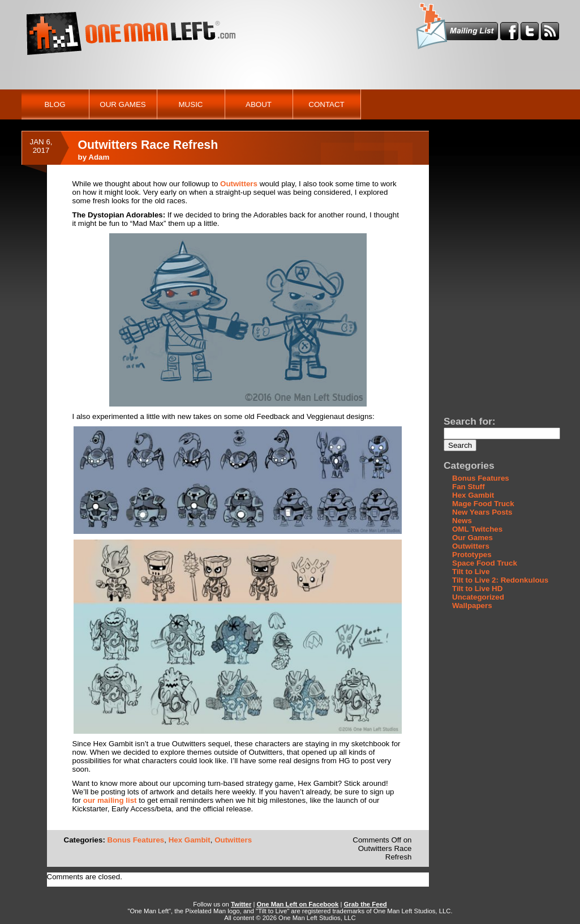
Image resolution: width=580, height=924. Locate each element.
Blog (55, 104)
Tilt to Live (471, 572)
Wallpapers (472, 606)
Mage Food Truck (483, 504)
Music (191, 104)
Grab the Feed (366, 904)
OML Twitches (477, 529)
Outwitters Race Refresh (148, 145)
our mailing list (110, 800)
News (462, 521)
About (259, 104)
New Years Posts (482, 512)
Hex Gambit (190, 840)
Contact (326, 104)
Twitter (241, 904)
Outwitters (239, 184)
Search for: (469, 421)
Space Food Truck (485, 563)
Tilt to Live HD (477, 589)
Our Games (123, 104)
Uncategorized (478, 597)
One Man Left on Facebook (298, 904)
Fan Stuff (469, 487)
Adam (99, 157)
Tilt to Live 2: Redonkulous (500, 580)
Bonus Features (136, 840)
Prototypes (472, 555)
